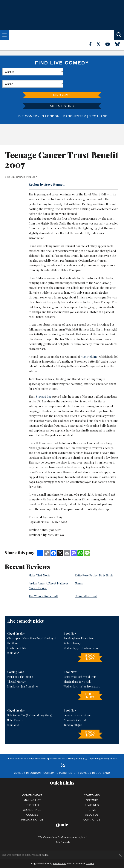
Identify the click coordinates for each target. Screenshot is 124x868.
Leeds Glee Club (17, 636)
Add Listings (32, 798)
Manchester (74, 104)
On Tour (92, 788)
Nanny (79, 571)
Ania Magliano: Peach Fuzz (79, 626)
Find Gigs (62, 83)
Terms (92, 798)
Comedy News (32, 783)
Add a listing (62, 94)
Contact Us (92, 807)
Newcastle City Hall (75, 708)
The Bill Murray (16, 669)
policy (45, 855)
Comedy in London (27, 761)
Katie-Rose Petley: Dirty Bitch (94, 563)
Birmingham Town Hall (77, 669)
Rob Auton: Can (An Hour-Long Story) (30, 703)
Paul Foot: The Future (20, 665)
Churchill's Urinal (86, 584)
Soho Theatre (15, 708)
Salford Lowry (72, 631)
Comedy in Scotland (95, 761)
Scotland (99, 104)
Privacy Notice (32, 807)
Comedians (92, 783)
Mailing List (32, 788)
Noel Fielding (84, 192)
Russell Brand (107, 192)
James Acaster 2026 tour (78, 703)
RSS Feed (32, 793)
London (52, 104)
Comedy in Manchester (60, 761)
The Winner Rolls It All (43, 584)
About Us (92, 803)
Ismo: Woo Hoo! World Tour (80, 665)
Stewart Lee (44, 384)
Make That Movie (39, 563)
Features (92, 793)
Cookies (32, 803)
